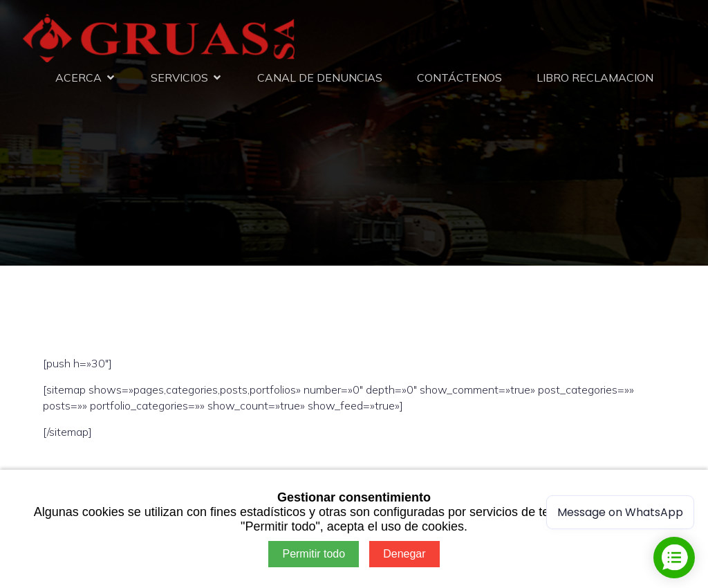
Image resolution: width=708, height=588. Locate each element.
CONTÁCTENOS (459, 77)
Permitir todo (314, 554)
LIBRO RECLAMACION (595, 77)
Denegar (404, 554)
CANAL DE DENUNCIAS (320, 77)
